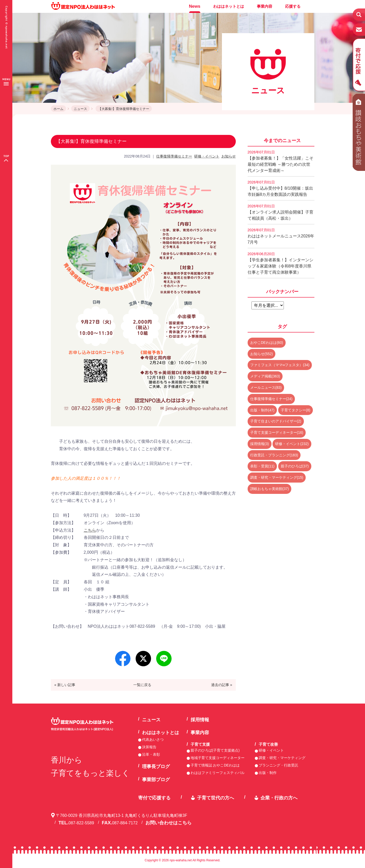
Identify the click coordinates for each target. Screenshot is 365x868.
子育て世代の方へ (216, 798)
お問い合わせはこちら (169, 823)
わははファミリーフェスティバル (218, 773)
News (195, 6)
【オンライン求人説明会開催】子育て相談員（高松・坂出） (280, 212)
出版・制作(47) (262, 410)
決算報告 (149, 747)
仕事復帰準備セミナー (174, 156)
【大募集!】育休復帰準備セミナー (124, 109)
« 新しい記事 (65, 685)
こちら (90, 530)
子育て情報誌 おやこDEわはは (215, 765)
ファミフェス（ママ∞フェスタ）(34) (280, 365)
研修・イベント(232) (292, 444)
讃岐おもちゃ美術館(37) (270, 489)
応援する (293, 6)
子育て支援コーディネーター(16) (277, 432)
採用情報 (200, 720)
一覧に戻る (142, 685)
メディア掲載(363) (265, 376)
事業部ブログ (156, 780)
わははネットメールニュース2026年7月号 (281, 236)
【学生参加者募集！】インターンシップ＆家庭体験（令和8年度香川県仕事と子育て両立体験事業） (280, 263)
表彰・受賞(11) (262, 466)
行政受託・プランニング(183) (274, 455)
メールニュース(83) (266, 387)
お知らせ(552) (262, 354)
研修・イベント (207, 156)
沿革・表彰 (151, 754)
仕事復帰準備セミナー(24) (271, 399)
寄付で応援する (154, 798)
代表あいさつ (153, 740)
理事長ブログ (156, 767)
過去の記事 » (222, 685)
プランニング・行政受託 (278, 765)
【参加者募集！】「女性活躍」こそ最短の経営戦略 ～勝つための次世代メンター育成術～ (280, 161)
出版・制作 (268, 773)
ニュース (80, 109)
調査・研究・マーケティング (282, 758)
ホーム (58, 109)
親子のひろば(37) (295, 466)
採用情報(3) (260, 444)
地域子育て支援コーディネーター (218, 758)
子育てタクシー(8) (296, 410)
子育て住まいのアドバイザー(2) (276, 421)
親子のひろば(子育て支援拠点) (215, 750)
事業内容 (265, 6)
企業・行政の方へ (279, 798)
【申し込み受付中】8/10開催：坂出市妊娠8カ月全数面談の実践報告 (280, 188)
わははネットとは (229, 6)
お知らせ (229, 156)
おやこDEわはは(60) (267, 343)
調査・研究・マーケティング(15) (277, 477)
